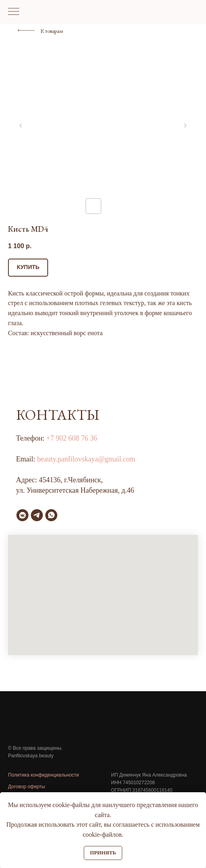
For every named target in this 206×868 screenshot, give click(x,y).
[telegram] (37, 515)
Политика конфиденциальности (43, 775)
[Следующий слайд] (185, 125)
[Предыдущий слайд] (21, 125)
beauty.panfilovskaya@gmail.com (86, 459)
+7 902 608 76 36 (72, 438)
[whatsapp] (51, 515)
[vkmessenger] (22, 515)
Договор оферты (26, 787)
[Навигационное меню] (14, 12)
